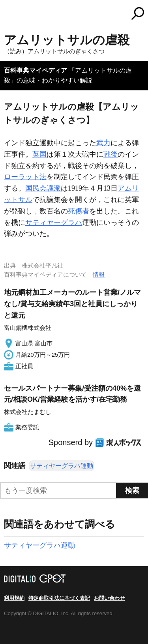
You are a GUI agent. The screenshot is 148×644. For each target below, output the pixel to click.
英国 (39, 154)
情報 (99, 274)
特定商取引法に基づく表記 (59, 598)
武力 (103, 143)
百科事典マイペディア (36, 70)
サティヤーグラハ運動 (62, 466)
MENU (10, 14)
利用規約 (14, 598)
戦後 (111, 154)
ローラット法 (25, 177)
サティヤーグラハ (54, 223)
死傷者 (79, 211)
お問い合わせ (109, 598)
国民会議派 (43, 188)
